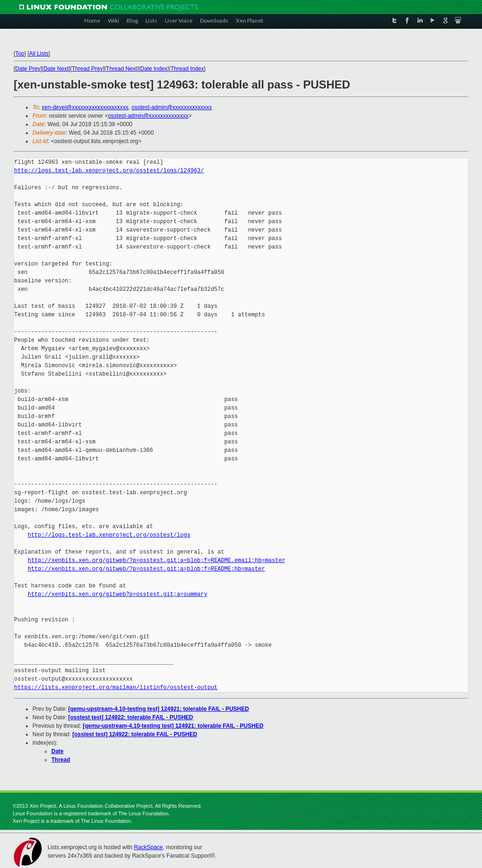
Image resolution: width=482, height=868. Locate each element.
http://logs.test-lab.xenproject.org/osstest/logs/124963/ (109, 171)
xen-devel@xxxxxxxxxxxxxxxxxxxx (85, 107)
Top (20, 54)
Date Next (56, 69)
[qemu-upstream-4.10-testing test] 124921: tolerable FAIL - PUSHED (159, 709)
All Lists (39, 54)
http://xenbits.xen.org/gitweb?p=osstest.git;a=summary (118, 594)
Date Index (154, 69)
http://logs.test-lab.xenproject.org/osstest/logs (109, 535)
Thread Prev (87, 69)
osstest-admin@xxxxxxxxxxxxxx (172, 107)
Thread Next (121, 69)
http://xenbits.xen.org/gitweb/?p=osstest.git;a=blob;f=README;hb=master (146, 569)
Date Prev (28, 69)
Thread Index (188, 69)
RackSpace (148, 847)
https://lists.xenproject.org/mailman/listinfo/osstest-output (116, 687)
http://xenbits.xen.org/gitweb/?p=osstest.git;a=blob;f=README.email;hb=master (157, 560)
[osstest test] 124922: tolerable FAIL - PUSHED (131, 717)
